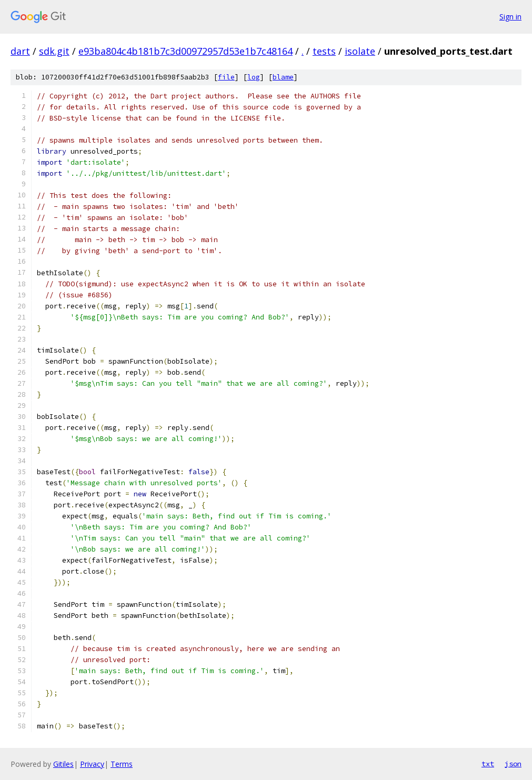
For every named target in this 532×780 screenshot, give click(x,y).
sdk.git (54, 51)
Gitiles (63, 764)
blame (283, 77)
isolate (360, 51)
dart (20, 51)
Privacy (92, 764)
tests (324, 51)
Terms (122, 764)
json (513, 764)
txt (488, 764)
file (226, 77)
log (254, 77)
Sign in (510, 17)
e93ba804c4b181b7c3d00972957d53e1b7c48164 (185, 51)
